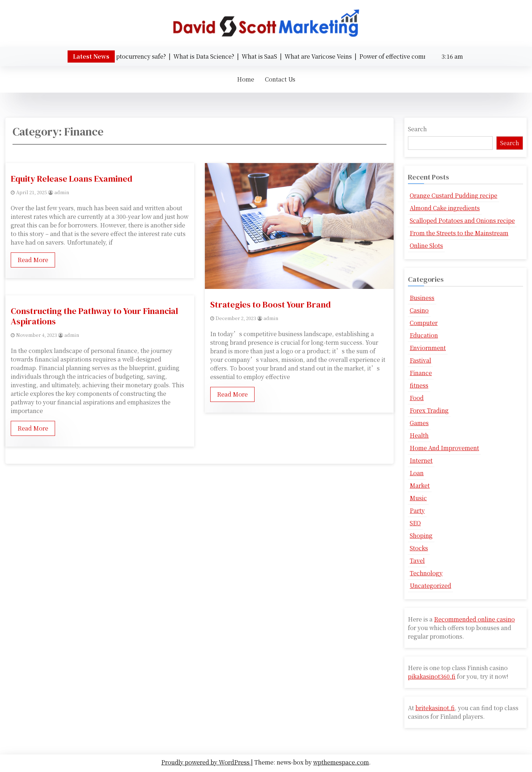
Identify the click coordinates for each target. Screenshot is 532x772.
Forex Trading (429, 410)
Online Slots (426, 245)
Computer (424, 323)
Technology (426, 573)
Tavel (417, 560)
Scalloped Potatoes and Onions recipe (462, 220)
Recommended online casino (474, 619)
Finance (421, 373)
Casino (419, 310)
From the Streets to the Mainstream (459, 233)
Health (419, 435)
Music (418, 498)
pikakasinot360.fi (432, 676)
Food (417, 398)
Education (424, 335)
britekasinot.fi (435, 708)
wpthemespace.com (341, 762)
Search (417, 129)
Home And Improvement (444, 448)
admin (62, 192)
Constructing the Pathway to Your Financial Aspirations (94, 316)
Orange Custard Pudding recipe (454, 195)
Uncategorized (430, 586)
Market (420, 485)
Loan (417, 473)
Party (417, 510)
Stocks (419, 548)
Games (419, 423)
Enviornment (428, 348)
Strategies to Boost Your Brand (270, 304)
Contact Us (280, 79)
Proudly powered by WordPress (206, 762)
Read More (33, 260)
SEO (415, 523)
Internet (421, 460)
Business (422, 298)
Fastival (420, 360)
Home (246, 79)
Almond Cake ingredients (445, 208)
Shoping (421, 535)
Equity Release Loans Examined (72, 179)
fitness (419, 385)
